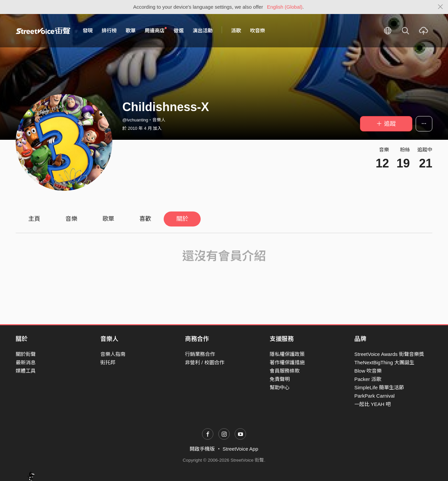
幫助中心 (280, 387)
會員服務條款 (285, 371)
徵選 (179, 31)
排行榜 (109, 31)
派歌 (236, 31)
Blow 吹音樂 (368, 371)
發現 (88, 31)
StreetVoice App (240, 449)
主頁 (34, 219)
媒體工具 (26, 371)
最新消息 (26, 362)
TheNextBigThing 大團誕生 (384, 362)
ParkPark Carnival (374, 396)
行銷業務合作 (200, 354)
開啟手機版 (202, 449)
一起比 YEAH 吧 (372, 404)
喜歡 (145, 219)
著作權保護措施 (287, 362)
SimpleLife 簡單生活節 (379, 387)
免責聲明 (280, 379)
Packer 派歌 (368, 379)
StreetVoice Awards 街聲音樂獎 (389, 354)
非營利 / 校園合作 (205, 362)
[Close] (440, 7)
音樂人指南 (113, 354)
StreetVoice (43, 31)
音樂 (71, 219)
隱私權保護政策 (287, 354)
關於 (182, 219)
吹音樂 (257, 31)
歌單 (131, 31)
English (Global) (285, 7)
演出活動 (203, 31)
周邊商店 (156, 30)
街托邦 (108, 362)
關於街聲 (26, 354)
